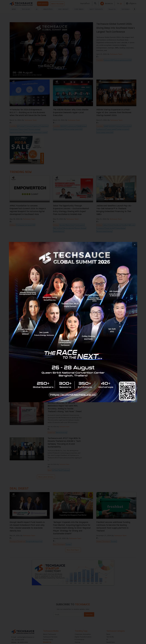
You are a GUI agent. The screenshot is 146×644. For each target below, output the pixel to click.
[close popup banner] (135, 244)
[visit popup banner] (73, 322)
